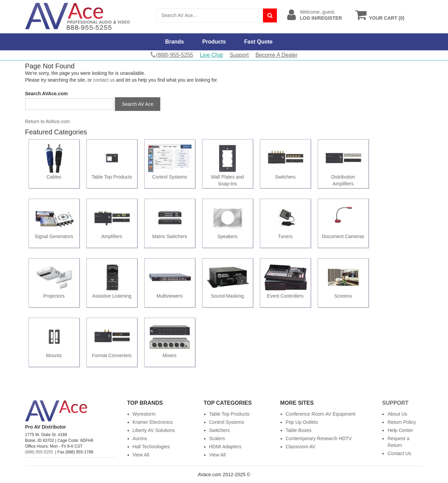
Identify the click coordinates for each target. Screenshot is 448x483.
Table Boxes (299, 430)
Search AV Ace (137, 104)
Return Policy (402, 422)
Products (214, 42)
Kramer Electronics (153, 422)
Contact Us (399, 453)
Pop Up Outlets (302, 422)
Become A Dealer (277, 55)
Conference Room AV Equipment (321, 414)
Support (239, 55)
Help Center (400, 430)
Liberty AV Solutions (154, 430)
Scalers (217, 438)
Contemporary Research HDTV (319, 438)
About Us (397, 414)
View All (141, 455)
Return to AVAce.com (48, 121)
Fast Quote (259, 42)
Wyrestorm (144, 414)
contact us (104, 80)
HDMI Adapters (225, 447)
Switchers (220, 430)
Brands (175, 42)
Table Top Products (229, 414)
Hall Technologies (151, 447)
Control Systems (227, 422)
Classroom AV (301, 447)
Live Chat (212, 55)
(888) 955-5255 (39, 452)
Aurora (140, 438)
